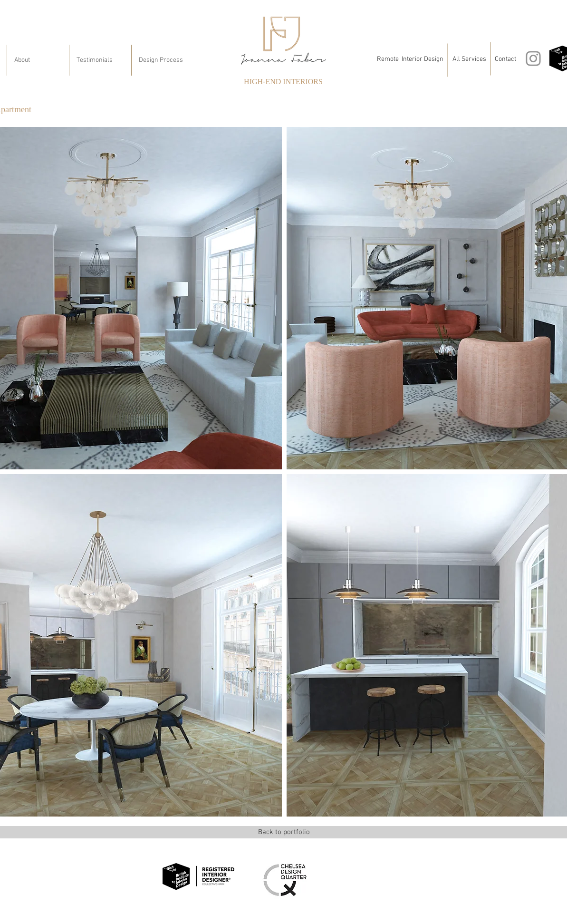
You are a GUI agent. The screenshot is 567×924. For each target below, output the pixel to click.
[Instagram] (533, 58)
